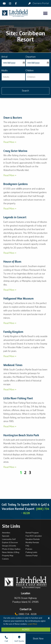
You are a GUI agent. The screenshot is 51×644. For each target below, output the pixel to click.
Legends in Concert (15, 217)
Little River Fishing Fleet (18, 398)
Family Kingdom (13, 332)
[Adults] (13, 77)
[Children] (38, 77)
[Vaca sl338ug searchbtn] (26, 91)
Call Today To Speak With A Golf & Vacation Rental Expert (26, 509)
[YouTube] (5, 3)
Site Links (11, 526)
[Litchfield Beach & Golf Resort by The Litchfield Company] (15, 13)
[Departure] (38, 63)
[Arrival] (13, 63)
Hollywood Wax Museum (18, 298)
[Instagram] (10, 3)
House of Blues (12, 262)
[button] (45, 13)
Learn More (32, 624)
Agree (26, 630)
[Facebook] (16, 3)
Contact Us (26, 609)
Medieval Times (13, 365)
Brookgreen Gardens (16, 184)
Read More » (10, 142)
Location (26, 593)
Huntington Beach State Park (21, 435)
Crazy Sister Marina (15, 151)
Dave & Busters (13, 118)
